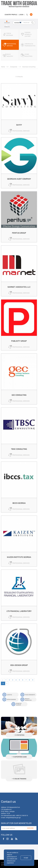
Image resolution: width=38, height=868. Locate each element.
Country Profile (11, 15)
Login (21, 15)
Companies (14, 67)
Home (3, 67)
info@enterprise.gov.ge (13, 818)
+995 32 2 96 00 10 (22, 815)
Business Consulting (29, 67)
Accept (26, 858)
